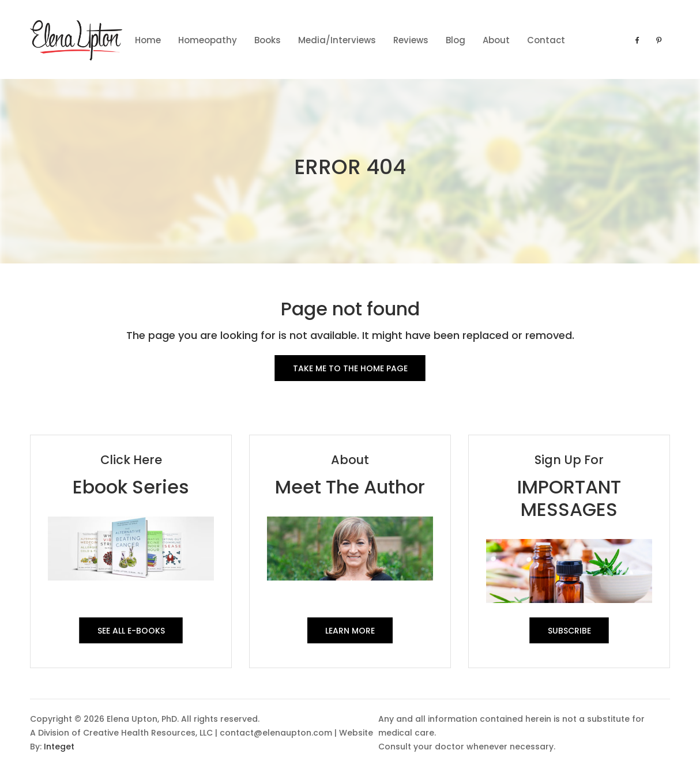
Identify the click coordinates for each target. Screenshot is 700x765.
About (496, 40)
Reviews (411, 40)
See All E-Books (131, 631)
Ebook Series (131, 487)
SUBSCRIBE (569, 631)
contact (546, 40)
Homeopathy (208, 40)
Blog (456, 40)
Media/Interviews (337, 40)
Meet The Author (350, 487)
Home (148, 40)
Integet (59, 747)
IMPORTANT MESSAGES (569, 498)
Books (268, 40)
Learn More (350, 631)
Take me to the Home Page (350, 368)
